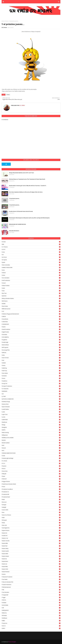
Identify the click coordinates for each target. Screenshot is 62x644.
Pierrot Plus (31, 471)
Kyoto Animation (31, 407)
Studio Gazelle (31, 551)
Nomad (31, 448)
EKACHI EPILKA (31, 345)
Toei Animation (31, 592)
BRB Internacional (31, 309)
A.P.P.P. (31, 250)
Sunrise (31, 574)
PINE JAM (31, 474)
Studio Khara (31, 561)
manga (31, 425)
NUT (31, 451)
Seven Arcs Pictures (31, 515)
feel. (31, 360)
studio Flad (31, 546)
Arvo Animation (31, 278)
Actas (31, 252)
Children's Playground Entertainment (31, 314)
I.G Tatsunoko (31, 389)
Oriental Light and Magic (31, 458)
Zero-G (31, 626)
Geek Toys (31, 371)
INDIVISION (31, 391)
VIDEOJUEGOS (31, 610)
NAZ (31, 445)
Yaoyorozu (31, 623)
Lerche (31, 417)
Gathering (31, 368)
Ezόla (31, 355)
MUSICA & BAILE (31, 443)
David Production (31, 329)
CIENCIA (31, 317)
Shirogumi (31, 520)
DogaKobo (31, 340)
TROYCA (31, 600)
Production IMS (31, 494)
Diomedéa (31, 335)
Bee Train (31, 293)
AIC (31, 255)
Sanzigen (31, 505)
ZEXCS (31, 628)
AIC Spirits (31, 260)
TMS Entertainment (31, 587)
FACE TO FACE (31, 358)
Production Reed (31, 497)
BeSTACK (31, 296)
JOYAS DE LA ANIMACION (31, 399)
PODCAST (31, 479)
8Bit (31, 244)
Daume (31, 327)
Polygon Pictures (31, 481)
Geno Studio (31, 373)
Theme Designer (12, 642)
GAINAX (31, 363)
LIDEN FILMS (31, 420)
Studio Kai (31, 559)
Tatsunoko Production (31, 577)
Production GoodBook (31, 489)
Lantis (31, 412)
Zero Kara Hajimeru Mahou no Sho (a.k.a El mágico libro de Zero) (26, 192)
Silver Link (31, 525)
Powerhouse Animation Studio (31, 484)
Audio (31, 288)
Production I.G (31, 492)
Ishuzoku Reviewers (14, 231)
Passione (31, 466)
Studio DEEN (31, 543)
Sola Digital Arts (31, 528)
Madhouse (31, 422)
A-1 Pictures (31, 247)
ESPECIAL (31, 353)
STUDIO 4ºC (31, 536)
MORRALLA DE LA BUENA (31, 438)
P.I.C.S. (31, 463)
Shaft (31, 518)
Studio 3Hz (31, 533)
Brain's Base (31, 306)
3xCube (31, 242)
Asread (31, 283)
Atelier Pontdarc (31, 286)
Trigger (31, 597)
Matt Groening (31, 433)
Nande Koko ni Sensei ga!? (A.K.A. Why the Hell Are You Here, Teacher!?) (28, 186)
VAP (31, 608)
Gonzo (31, 378)
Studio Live (31, 564)
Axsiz (31, 291)
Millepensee (31, 435)
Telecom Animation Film (31, 582)
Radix (31, 500)
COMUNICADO (31, 324)
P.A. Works (31, 461)
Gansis (31, 365)
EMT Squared (31, 347)
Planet (31, 476)
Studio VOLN (31, 569)
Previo (6, 21)
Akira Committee (31, 265)
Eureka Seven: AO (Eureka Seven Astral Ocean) (21, 211)
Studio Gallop (31, 549)
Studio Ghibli (31, 554)
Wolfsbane (31, 618)
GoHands (31, 376)
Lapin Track (31, 414)
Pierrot (31, 469)
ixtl (31, 394)
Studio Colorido (31, 541)
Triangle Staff (31, 595)
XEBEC (31, 621)
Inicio (3, 21)
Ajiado (31, 262)
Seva (31, 512)
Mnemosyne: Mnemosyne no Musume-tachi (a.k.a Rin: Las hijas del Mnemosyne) (29, 218)
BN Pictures (31, 301)
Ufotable (31, 603)
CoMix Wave (31, 322)
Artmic (31, 275)
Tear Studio (31, 579)
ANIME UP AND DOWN (31, 268)
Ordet (31, 456)
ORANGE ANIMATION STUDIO (31, 453)
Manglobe (31, 427)
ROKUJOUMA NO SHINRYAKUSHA (17, 224)
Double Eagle (31, 342)
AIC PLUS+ (31, 257)
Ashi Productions (31, 280)
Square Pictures (31, 530)
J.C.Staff (31, 396)
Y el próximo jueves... (14, 198)
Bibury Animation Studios (31, 298)
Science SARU (31, 510)
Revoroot (31, 502)
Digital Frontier (31, 332)
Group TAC (31, 384)
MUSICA (31, 440)
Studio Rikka (31, 567)
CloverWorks (31, 319)
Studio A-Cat (31, 538)
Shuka (31, 523)
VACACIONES (31, 605)
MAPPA (31, 430)
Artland (31, 273)
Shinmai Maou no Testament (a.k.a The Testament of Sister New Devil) (27, 179)
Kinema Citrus (31, 404)
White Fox (31, 613)
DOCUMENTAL (31, 337)
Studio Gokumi (31, 556)
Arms (31, 270)
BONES (31, 304)
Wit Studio (31, 616)
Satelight (31, 507)
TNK (31, 590)
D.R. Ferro (4, 27)
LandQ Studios (31, 409)
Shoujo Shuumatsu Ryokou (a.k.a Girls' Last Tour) (21, 173)
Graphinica (31, 381)
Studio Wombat (31, 572)
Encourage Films (31, 350)
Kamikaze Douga (31, 402)
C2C (31, 311)
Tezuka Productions (31, 585)
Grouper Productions (31, 386)
